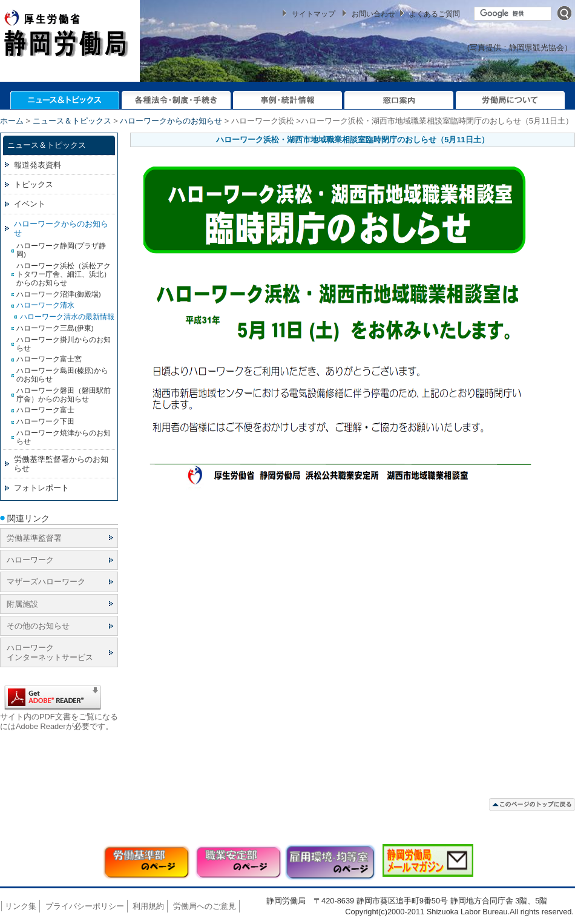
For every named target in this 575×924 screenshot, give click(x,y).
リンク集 (21, 906)
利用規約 (148, 906)
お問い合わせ (373, 14)
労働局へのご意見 (205, 906)
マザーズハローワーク (46, 582)
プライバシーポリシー (85, 906)
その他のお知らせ (38, 626)
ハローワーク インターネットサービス (50, 652)
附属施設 (22, 604)
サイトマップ (314, 14)
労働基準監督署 (34, 538)
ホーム (12, 121)
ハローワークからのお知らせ (171, 121)
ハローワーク (30, 560)
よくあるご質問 (435, 14)
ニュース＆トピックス (72, 121)
